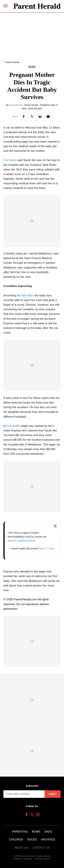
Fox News (10, 160)
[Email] (48, 116)
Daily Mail (27, 295)
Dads (48, 832)
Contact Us (41, 848)
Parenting (20, 832)
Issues (32, 840)
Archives (48, 840)
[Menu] (6, 6)
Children (16, 840)
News (32, 67)
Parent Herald (12, 62)
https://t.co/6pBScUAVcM (21, 541)
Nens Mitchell (16, 105)
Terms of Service (23, 859)
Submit (53, 794)
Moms (36, 832)
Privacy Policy (43, 859)
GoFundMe (13, 426)
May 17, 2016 (47, 548)
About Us (21, 848)
